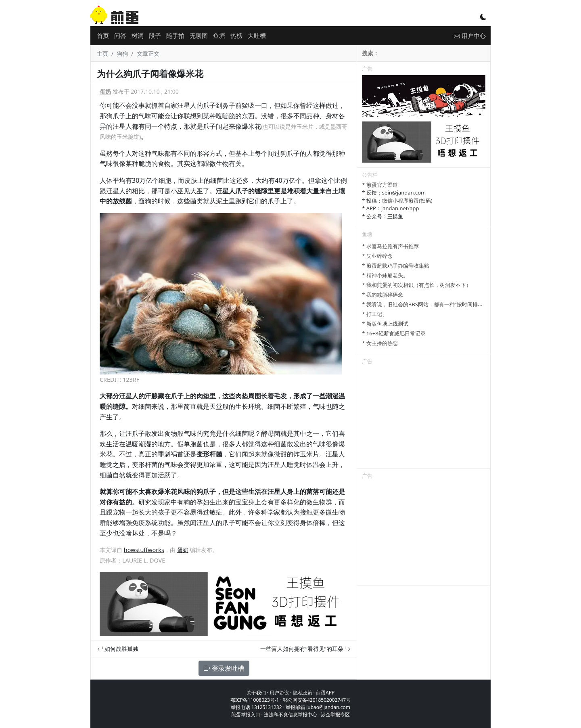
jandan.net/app (400, 208)
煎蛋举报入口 (246, 714)
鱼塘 (219, 36)
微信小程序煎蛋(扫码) (407, 201)
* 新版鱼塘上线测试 (385, 324)
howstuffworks (144, 550)
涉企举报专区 (335, 714)
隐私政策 (303, 693)
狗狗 (122, 53)
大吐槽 (257, 36)
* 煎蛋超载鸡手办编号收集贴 (396, 266)
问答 (120, 36)
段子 (155, 36)
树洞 (138, 36)
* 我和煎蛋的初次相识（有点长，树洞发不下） (417, 285)
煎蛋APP (325, 693)
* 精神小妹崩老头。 (385, 275)
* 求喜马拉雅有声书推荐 (390, 246)
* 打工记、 (375, 314)
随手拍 (175, 36)
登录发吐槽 (224, 668)
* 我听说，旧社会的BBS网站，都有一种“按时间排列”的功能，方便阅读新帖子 (452, 304)
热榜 (236, 36)
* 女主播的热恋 (380, 343)
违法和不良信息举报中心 (290, 714)
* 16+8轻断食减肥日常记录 (394, 333)
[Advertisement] (424, 418)
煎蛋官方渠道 (382, 185)
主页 (102, 53)
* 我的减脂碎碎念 (382, 295)
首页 (103, 36)
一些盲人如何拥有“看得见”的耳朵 (305, 649)
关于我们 (256, 693)
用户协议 (279, 693)
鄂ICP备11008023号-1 (255, 700)
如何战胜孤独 (118, 649)
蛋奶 (105, 91)
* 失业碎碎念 (377, 256)
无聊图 (199, 36)
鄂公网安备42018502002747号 (317, 700)
